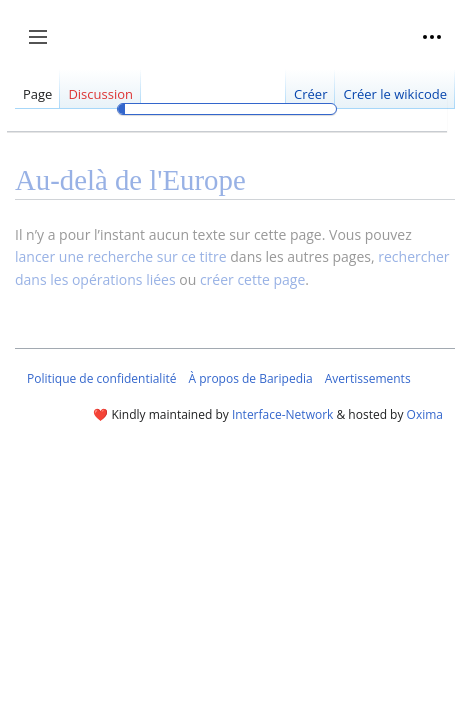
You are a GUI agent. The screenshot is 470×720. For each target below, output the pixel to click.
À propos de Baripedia (250, 378)
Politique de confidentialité (101, 378)
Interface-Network (282, 414)
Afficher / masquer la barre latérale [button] (44, 47)
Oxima (425, 414)
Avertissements (368, 378)
